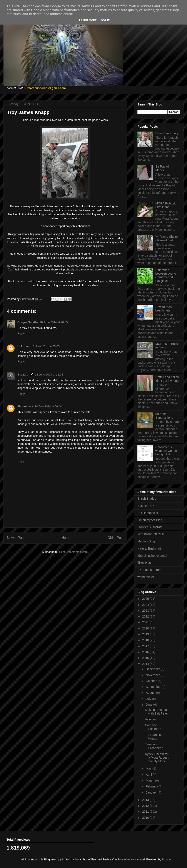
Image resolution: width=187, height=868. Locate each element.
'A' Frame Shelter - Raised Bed (167, 238)
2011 (146, 812)
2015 (146, 658)
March (150, 781)
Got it (105, 20)
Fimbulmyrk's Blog (150, 520)
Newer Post (16, 538)
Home (66, 538)
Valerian (150, 719)
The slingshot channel (152, 556)
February (152, 786)
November (153, 675)
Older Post (115, 538)
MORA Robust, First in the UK (166, 205)
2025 (146, 599)
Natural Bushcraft (149, 548)
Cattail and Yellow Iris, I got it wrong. (168, 379)
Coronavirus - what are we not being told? (166, 451)
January (152, 792)
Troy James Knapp (153, 737)
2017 (146, 646)
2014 (146, 664)
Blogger (167, 859)
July (149, 699)
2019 (146, 634)
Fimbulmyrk (25, 406)
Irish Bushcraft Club (151, 534)
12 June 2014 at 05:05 (46, 346)
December (153, 669)
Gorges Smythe (28, 322)
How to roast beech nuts (164, 309)
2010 (146, 818)
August (151, 693)
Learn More (88, 20)
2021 (146, 622)
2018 (146, 640)
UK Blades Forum (149, 570)
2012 (146, 806)
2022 (146, 616)
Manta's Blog (146, 541)
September (154, 687)
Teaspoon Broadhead (154, 746)
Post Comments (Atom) (74, 552)
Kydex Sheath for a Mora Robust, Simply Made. (157, 758)
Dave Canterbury (167, 133)
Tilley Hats (144, 563)
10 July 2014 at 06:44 (48, 406)
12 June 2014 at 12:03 (49, 375)
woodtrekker (146, 577)
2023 (146, 611)
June (149, 705)
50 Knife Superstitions (164, 416)
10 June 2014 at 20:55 (54, 322)
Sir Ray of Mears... (162, 168)
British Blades (147, 499)
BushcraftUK (146, 506)
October (152, 681)
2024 (146, 605)
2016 (146, 652)
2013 (146, 800)
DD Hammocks (148, 513)
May (149, 769)
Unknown (24, 346)
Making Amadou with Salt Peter (156, 712)
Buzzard (23, 375)
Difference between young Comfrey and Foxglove (166, 275)
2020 (146, 628)
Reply (21, 334)
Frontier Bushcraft (149, 527)
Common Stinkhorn (153, 727)
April (149, 775)
